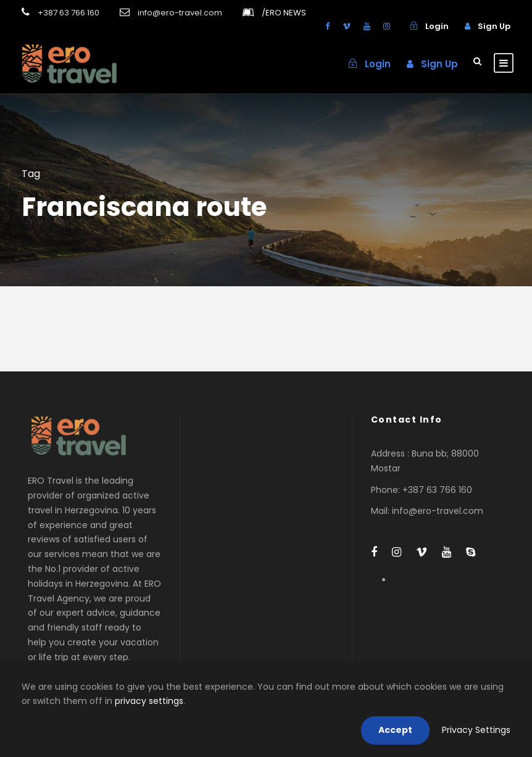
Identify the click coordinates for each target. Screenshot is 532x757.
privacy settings (149, 701)
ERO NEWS (284, 13)
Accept (395, 730)
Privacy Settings (476, 730)
